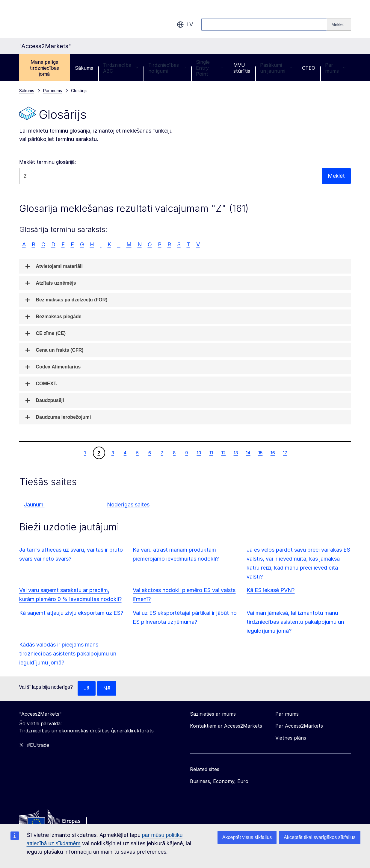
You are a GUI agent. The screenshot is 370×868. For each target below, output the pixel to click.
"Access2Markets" (40, 714)
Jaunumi (34, 504)
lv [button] (185, 25)
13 (236, 453)
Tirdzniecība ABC (121, 68)
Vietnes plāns (291, 738)
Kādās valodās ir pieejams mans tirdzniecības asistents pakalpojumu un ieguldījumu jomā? (68, 654)
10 (199, 453)
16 (273, 453)
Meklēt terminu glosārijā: (47, 162)
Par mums (336, 68)
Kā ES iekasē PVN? (271, 590)
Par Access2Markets (299, 726)
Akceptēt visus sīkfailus (247, 837)
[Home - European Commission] (63, 821)
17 (285, 453)
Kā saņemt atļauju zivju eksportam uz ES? (71, 613)
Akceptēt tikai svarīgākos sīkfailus (320, 837)
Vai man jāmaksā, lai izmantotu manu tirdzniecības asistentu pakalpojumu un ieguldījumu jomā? (295, 622)
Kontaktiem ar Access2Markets (226, 726)
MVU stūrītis (242, 68)
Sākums (84, 68)
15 (260, 453)
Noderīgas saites (128, 504)
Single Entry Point (210, 68)
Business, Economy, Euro (219, 781)
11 (211, 453)
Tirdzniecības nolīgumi (167, 68)
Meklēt (336, 176)
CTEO (309, 68)
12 (223, 453)
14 (248, 453)
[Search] (339, 25)
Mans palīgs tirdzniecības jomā (44, 68)
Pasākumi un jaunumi (276, 68)
